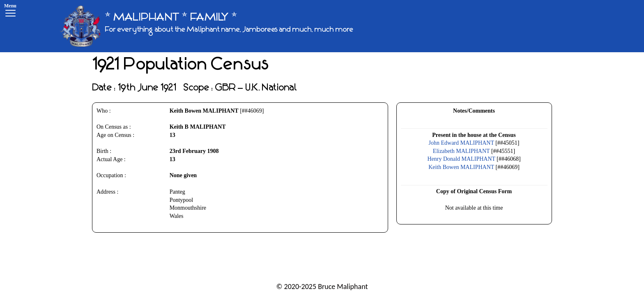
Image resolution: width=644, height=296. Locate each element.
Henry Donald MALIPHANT (461, 159)
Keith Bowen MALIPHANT (461, 167)
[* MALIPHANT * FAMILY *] (207, 26)
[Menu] (10, 11)
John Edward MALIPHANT (461, 143)
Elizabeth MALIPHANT (461, 151)
